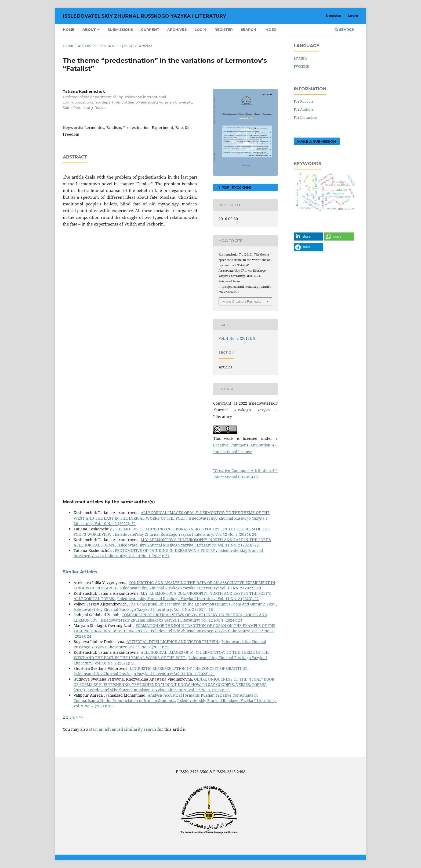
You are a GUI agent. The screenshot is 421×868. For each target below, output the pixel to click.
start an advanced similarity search (123, 729)
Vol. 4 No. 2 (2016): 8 (117, 46)
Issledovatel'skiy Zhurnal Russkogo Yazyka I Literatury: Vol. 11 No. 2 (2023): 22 (188, 545)
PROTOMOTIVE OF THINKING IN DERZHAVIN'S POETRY (166, 550)
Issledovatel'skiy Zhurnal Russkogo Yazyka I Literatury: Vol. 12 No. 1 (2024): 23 (171, 620)
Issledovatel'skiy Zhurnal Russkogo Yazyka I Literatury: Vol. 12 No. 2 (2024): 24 (186, 534)
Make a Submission (317, 141)
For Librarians (306, 117)
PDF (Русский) (236, 187)
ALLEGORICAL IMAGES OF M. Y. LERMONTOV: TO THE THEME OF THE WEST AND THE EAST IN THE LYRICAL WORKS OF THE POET (172, 515)
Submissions (120, 29)
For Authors (304, 109)
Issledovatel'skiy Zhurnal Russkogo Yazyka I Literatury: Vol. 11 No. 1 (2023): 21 (144, 674)
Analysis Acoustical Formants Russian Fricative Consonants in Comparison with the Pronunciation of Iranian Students (166, 698)
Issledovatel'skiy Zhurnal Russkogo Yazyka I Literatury (144, 16)
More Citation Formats (242, 301)
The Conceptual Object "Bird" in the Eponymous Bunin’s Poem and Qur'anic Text (202, 604)
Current (150, 29)
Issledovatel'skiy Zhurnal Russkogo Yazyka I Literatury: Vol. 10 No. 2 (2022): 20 (190, 588)
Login (201, 29)
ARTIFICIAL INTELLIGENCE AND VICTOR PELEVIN (173, 642)
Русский (302, 66)
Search (249, 29)
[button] (309, 237)
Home (69, 29)
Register (224, 29)
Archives (177, 29)
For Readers (304, 101)
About (90, 29)
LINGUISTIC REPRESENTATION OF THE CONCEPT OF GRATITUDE (189, 668)
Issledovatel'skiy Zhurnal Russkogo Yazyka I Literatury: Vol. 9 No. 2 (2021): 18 (143, 609)
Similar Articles (80, 572)
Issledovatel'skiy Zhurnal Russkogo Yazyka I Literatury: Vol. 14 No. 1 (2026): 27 (168, 553)
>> (81, 717)
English (300, 58)
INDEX (270, 29)
